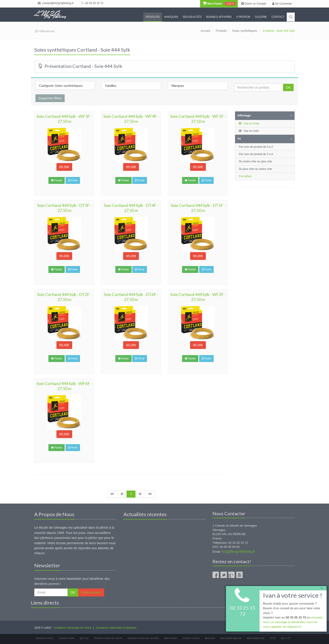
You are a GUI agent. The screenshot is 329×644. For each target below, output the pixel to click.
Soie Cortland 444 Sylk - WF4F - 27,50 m (131, 119)
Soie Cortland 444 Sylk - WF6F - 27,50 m (64, 386)
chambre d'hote (67, 638)
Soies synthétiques (245, 31)
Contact (278, 17)
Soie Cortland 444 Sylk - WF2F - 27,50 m (198, 297)
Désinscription (91, 592)
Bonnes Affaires (219, 17)
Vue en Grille (249, 124)
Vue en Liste (249, 131)
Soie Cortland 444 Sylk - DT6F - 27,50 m (131, 297)
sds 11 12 (285, 638)
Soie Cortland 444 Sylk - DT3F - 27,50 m (64, 208)
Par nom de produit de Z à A (256, 154)
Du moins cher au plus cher (256, 161)
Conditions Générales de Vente (72, 628)
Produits (153, 17)
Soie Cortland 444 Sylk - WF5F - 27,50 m (198, 119)
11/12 (272, 638)
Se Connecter (282, 4)
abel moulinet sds (256, 638)
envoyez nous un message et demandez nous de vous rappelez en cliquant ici (292, 623)
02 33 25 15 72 (92, 3)
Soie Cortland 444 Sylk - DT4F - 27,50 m (131, 208)
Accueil (205, 31)
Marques (171, 17)
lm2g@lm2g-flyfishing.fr (238, 552)
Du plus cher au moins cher (256, 169)
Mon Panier (219, 4)
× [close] (321, 587)
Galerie (261, 17)
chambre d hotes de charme (108, 638)
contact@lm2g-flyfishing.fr (56, 3)
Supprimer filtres (50, 98)
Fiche (73, 180)
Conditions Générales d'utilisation (116, 628)
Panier (57, 180)
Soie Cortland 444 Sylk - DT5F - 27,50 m (198, 208)
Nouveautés (192, 17)
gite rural (84, 638)
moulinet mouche (191, 638)
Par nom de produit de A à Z (256, 147)
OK (288, 87)
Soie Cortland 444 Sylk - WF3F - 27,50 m (64, 119)
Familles (111, 86)
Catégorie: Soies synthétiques (61, 86)
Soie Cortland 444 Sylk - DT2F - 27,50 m (64, 297)
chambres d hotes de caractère (143, 638)
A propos (243, 17)
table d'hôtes (170, 638)
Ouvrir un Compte (254, 4)
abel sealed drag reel (231, 638)
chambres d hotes (45, 638)
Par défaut (245, 176)
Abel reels (210, 638)
